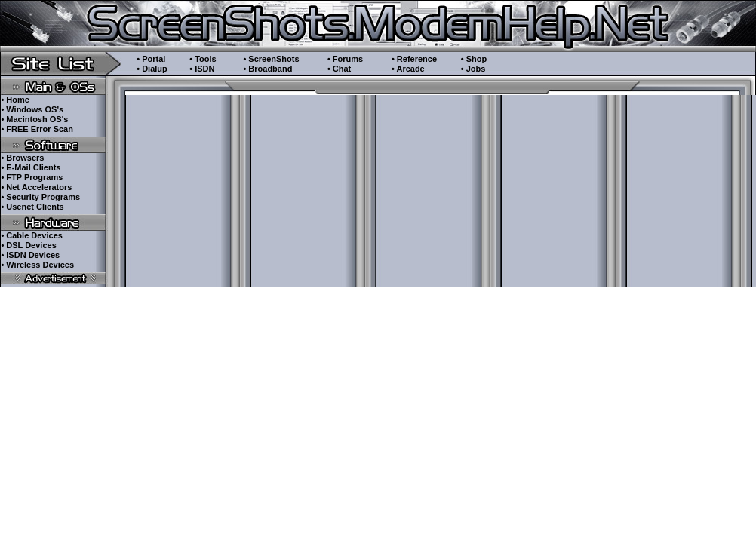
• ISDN (202, 69)
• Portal (151, 59)
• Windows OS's (32, 109)
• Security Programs (40, 197)
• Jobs (473, 69)
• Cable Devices (32, 235)
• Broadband (267, 69)
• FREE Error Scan (37, 129)
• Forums (345, 59)
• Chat (339, 69)
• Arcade (408, 69)
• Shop (474, 59)
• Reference (414, 59)
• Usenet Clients (32, 207)
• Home (15, 100)
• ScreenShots (271, 59)
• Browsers (22, 158)
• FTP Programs (32, 177)
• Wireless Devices (37, 265)
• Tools (203, 59)
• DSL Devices (28, 245)
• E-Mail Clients (31, 167)
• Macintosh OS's (34, 119)
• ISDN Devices (30, 255)
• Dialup (152, 69)
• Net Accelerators (36, 187)
